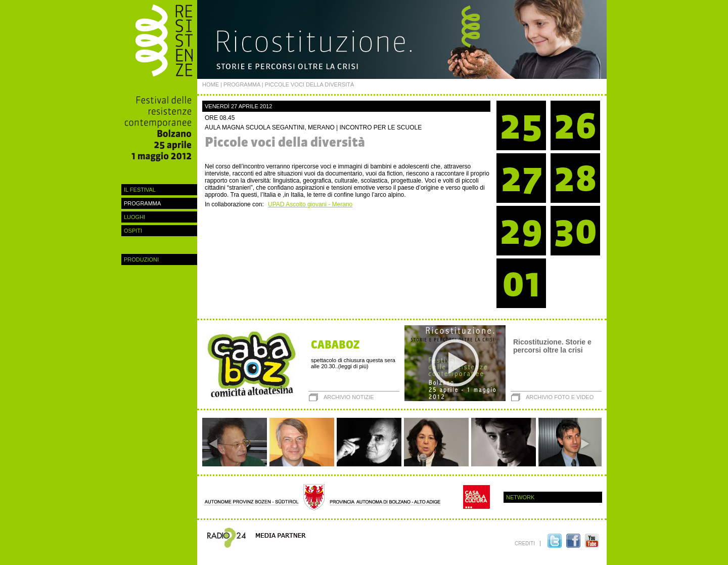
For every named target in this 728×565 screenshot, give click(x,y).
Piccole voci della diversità (285, 142)
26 (575, 126)
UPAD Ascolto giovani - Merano (310, 204)
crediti (525, 544)
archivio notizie (349, 397)
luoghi (134, 217)
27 (521, 178)
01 (521, 284)
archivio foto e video (560, 397)
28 (575, 178)
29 (521, 231)
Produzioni (141, 259)
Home (211, 84)
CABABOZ (335, 345)
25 (521, 126)
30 (575, 231)
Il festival (140, 190)
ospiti (133, 231)
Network (520, 497)
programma (142, 203)
